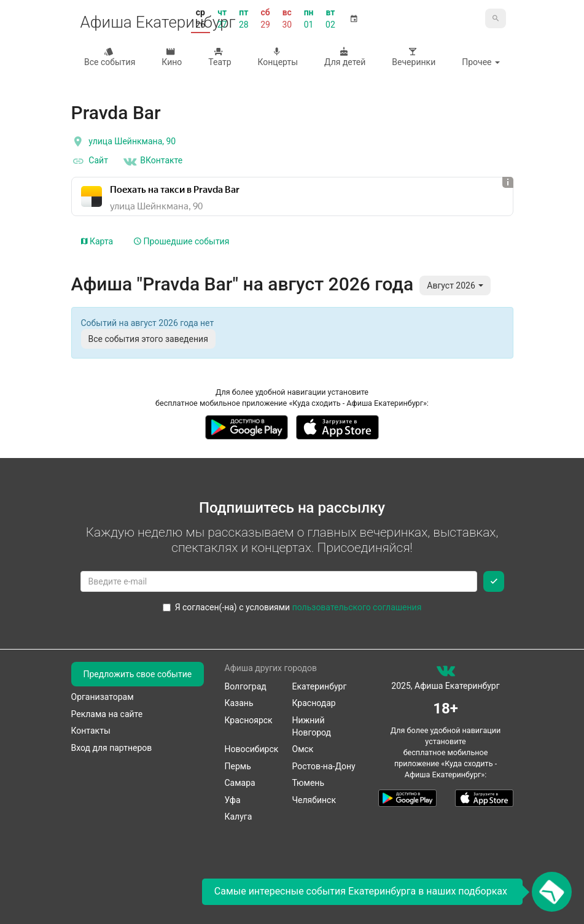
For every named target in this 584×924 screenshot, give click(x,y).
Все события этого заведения (148, 339)
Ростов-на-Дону (324, 766)
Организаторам (103, 697)
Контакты (91, 731)
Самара (240, 783)
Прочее (481, 62)
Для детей (344, 57)
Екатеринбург (320, 686)
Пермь (238, 766)
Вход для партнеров (112, 748)
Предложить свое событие (138, 674)
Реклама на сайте (107, 714)
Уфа (233, 800)
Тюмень (309, 783)
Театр (219, 57)
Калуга (239, 817)
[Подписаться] (494, 581)
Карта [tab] (97, 241)
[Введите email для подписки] (279, 581)
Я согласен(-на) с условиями (292, 607)
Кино (171, 57)
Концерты (277, 57)
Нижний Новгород (312, 726)
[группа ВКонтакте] (446, 674)
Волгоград (246, 686)
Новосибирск (252, 749)
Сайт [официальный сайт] (90, 161)
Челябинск (314, 800)
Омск (303, 749)
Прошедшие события (181, 241)
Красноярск (249, 720)
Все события (109, 57)
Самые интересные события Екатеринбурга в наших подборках (361, 891)
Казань (239, 703)
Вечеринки (413, 57)
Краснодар (314, 703)
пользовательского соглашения (357, 607)
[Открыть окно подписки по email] (552, 892)
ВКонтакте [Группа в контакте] (152, 161)
